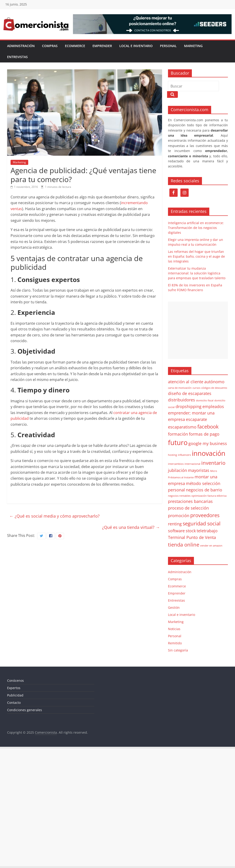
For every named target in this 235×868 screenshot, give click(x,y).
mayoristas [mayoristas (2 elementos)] (199, 470)
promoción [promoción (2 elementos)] (179, 516)
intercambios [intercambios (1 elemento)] (176, 464)
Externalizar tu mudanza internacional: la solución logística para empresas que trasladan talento (197, 273)
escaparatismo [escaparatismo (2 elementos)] (182, 427)
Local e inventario (136, 46)
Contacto (14, 703)
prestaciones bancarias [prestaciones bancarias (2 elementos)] (190, 501)
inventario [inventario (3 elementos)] (213, 463)
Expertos (14, 688)
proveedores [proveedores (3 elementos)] (205, 515)
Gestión (174, 607)
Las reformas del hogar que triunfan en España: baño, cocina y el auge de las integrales (196, 256)
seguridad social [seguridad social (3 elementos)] (202, 523)
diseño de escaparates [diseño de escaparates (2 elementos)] (190, 393)
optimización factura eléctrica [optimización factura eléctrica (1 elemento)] (209, 496)
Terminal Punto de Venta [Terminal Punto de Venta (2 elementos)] (192, 537)
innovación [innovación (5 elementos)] (209, 453)
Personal (168, 46)
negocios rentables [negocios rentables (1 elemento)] (179, 496)
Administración (21, 46)
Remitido (175, 643)
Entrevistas (17, 57)
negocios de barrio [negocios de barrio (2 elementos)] (204, 490)
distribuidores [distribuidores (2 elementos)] (182, 400)
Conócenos (15, 681)
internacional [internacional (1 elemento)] (192, 464)
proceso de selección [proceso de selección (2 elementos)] (188, 508)
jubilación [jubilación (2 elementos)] (178, 470)
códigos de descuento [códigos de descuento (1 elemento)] (214, 388)
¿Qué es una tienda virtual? (131, 527)
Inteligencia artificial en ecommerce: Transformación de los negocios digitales (196, 228)
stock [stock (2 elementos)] (191, 531)
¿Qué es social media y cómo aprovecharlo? (55, 516)
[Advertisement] (198, 330)
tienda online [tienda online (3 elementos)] (184, 545)
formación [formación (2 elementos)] (178, 434)
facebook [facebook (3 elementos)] (208, 427)
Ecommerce (75, 46)
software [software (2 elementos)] (176, 531)
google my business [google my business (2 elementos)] (208, 443)
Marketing (193, 46)
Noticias (174, 629)
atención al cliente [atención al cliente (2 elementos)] (186, 382)
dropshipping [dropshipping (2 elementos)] (189, 406)
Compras (50, 46)
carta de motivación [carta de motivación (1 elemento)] (180, 388)
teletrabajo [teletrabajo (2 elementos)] (207, 531)
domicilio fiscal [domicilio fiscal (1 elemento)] (205, 400)
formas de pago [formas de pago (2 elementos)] (204, 434)
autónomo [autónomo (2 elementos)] (214, 382)
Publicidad (15, 695)
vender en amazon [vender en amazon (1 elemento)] (211, 546)
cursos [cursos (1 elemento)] (196, 388)
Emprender (102, 46)
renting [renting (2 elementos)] (175, 524)
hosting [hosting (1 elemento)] (172, 455)
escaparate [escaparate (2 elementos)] (196, 419)
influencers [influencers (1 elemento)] (184, 455)
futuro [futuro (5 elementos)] (178, 442)
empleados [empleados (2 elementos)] (213, 406)
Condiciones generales (25, 710)
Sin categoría (178, 650)
